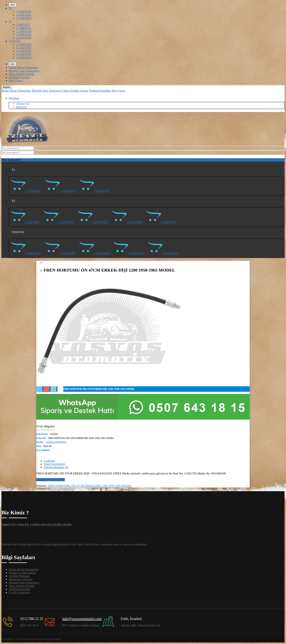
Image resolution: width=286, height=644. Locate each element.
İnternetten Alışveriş (21, 579)
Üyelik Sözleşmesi (20, 592)
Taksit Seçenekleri (54, 464)
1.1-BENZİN (24, 44)
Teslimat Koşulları (20, 77)
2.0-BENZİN (24, 18)
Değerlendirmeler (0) (56, 467)
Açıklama (49, 461)
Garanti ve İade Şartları (22, 573)
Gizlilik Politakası (19, 576)
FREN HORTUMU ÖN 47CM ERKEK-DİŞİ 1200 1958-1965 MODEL (90, 486)
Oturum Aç (23, 104)
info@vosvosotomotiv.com (82, 619)
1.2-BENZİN (24, 28)
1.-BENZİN (23, 25)
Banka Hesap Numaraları (24, 67)
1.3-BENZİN (24, 12)
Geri (12, 5)
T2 (10, 21)
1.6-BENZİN (24, 15)
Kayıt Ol (21, 107)
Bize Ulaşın (16, 81)
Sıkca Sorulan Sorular (22, 74)
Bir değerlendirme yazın (51, 480)
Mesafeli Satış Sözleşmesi (24, 71)
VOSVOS (15, 41)
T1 (10, 8)
